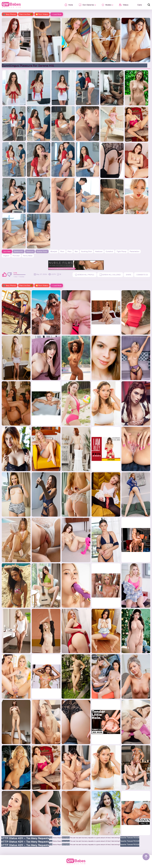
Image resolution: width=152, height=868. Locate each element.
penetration (135, 251)
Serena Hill (19, 251)
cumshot (109, 251)
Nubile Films (42, 251)
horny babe (28, 256)
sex (76, 251)
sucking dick (87, 251)
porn (62, 251)
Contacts (80, 866)
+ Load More (57, 14)
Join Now (7, 251)
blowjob (54, 251)
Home (70, 866)
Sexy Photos (10, 14)
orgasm (6, 256)
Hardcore (30, 251)
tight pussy (121, 251)
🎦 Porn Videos (42, 14)
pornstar (16, 256)
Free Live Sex (26, 14)
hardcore (99, 251)
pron (70, 251)
